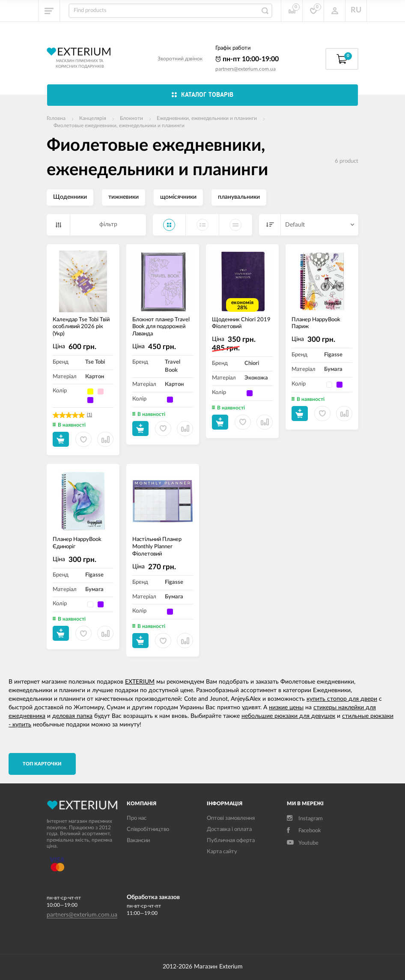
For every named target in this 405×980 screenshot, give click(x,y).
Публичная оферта (231, 841)
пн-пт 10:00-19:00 (247, 59)
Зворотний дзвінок (180, 59)
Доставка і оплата (229, 829)
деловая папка (72, 716)
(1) (89, 415)
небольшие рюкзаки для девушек (288, 716)
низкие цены (286, 708)
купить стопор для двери (342, 699)
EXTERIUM (140, 682)
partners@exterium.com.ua (246, 69)
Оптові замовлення (231, 818)
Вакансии (138, 841)
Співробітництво (148, 829)
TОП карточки (42, 764)
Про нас (137, 818)
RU (356, 10)
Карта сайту (222, 852)
